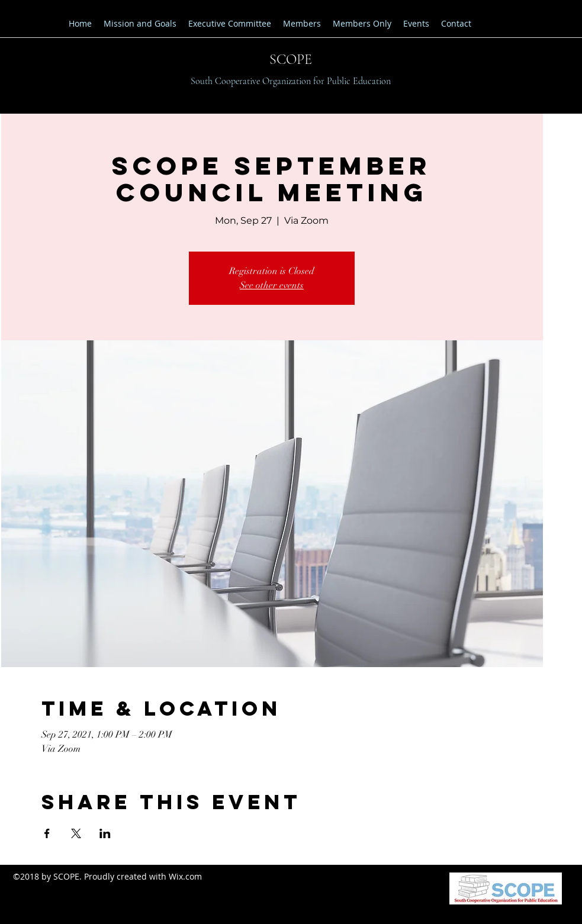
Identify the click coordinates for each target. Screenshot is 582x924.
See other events (272, 285)
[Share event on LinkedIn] (105, 833)
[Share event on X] (76, 833)
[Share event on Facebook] (47, 833)
